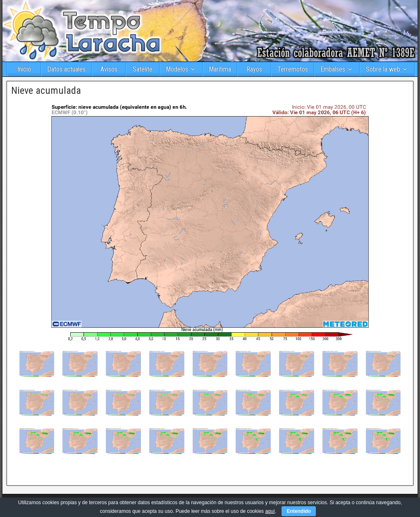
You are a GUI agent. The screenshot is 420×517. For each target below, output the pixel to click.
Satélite (143, 69)
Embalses (333, 69)
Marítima (220, 69)
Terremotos (293, 69)
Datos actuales (66, 69)
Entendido (299, 511)
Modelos (177, 69)
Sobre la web (383, 69)
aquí (270, 511)
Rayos (254, 69)
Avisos (109, 69)
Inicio (24, 69)
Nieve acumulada (46, 91)
